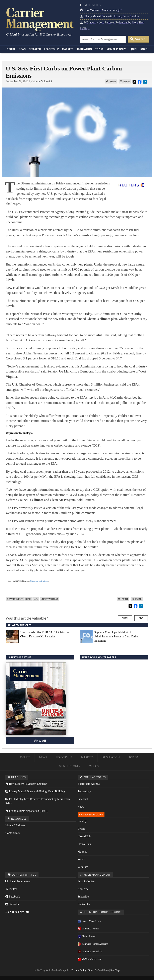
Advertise (83, 889)
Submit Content (86, 881)
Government (15, 599)
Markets (68, 49)
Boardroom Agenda (89, 784)
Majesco (82, 852)
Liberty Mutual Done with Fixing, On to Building (110, 16)
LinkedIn (12, 904)
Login (144, 49)
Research (35, 49)
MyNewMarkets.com (90, 959)
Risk (28, 599)
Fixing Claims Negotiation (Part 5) (27, 811)
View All (40, 741)
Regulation (84, 49)
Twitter (11, 889)
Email (125, 81)
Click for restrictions (39, 581)
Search (138, 39)
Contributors (13, 833)
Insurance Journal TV (90, 952)
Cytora (81, 829)
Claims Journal (87, 936)
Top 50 (99, 49)
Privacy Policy (79, 970)
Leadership (52, 49)
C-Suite (11, 49)
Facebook (13, 897)
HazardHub (84, 836)
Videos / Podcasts (15, 825)
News (22, 49)
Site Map (115, 970)
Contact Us (84, 904)
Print (111, 81)
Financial (83, 799)
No (141, 618)
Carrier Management (90, 921)
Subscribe (83, 897)
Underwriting (49, 599)
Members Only (116, 49)
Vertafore (83, 867)
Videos (94, 766)
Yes (125, 618)
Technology (84, 791)
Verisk (81, 859)
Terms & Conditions (98, 970)
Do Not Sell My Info (17, 912)
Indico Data (84, 844)
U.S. (36, 599)
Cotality (82, 821)
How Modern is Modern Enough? (101, 10)
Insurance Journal (88, 929)
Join (134, 49)
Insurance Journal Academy (93, 944)
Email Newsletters (18, 881)
